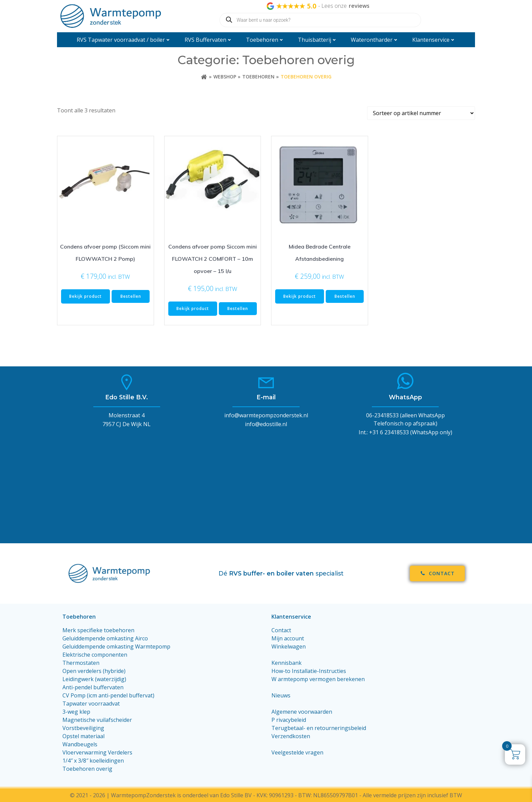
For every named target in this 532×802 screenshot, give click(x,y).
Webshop (225, 77)
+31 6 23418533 (389, 432)
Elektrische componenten (95, 655)
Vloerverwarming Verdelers (97, 752)
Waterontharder (375, 40)
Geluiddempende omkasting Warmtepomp (116, 646)
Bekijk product (85, 296)
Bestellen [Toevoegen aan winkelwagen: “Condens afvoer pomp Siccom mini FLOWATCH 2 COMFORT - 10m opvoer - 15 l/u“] (238, 308)
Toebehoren (265, 40)
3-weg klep (76, 712)
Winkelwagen (289, 646)
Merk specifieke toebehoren (98, 630)
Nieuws (281, 695)
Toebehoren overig (87, 769)
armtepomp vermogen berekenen (321, 679)
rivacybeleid (291, 720)
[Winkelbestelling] (421, 113)
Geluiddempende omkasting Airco (105, 638)
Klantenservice (434, 40)
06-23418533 (382, 415)
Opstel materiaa (83, 736)
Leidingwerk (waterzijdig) (94, 679)
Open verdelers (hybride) (94, 671)
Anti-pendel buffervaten (93, 687)
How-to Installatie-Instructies (309, 671)
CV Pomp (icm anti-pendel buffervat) (108, 695)
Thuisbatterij (318, 40)
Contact (281, 630)
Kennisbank (287, 663)
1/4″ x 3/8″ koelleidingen (93, 761)
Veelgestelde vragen (297, 752)
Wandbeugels (80, 744)
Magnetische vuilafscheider (97, 720)
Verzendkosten (291, 736)
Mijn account (288, 638)
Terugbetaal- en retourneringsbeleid (319, 728)
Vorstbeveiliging (83, 728)
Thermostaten (81, 663)
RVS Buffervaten (208, 40)
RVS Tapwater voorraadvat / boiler (124, 40)
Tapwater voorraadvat (92, 704)
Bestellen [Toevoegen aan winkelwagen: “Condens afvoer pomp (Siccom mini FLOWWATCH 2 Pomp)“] (131, 296)
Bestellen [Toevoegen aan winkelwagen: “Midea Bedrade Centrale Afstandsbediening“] (345, 296)
